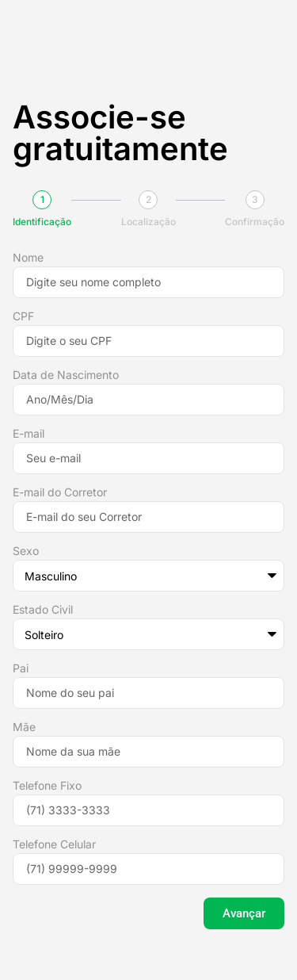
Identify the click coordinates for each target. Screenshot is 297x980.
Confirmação (255, 222)
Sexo (26, 551)
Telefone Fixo (47, 786)
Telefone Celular (54, 845)
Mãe (24, 727)
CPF (23, 317)
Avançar (244, 913)
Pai (21, 669)
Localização (148, 222)
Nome (28, 258)
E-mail (29, 434)
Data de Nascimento (66, 375)
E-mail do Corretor (60, 493)
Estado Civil (43, 610)
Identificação (42, 222)
